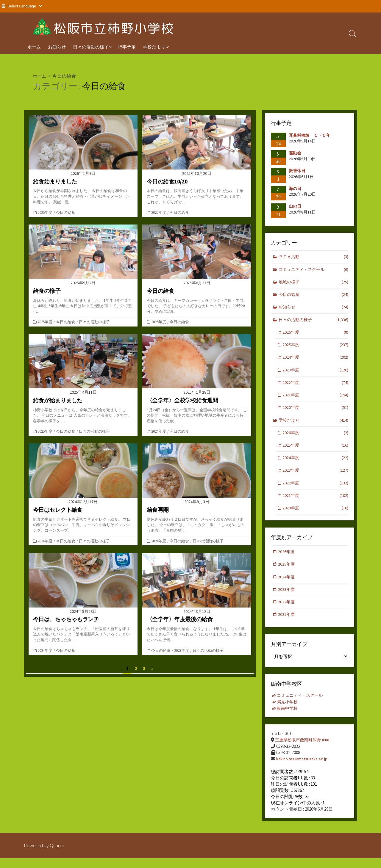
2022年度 (316, 387)
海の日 (295, 189)
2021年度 (316, 400)
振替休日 (299, 171)
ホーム (34, 47)
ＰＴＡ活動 (314, 257)
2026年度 (316, 335)
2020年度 (316, 413)
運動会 (295, 153)
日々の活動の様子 (91, 47)
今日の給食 (66, 212)
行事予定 (127, 47)
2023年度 (182, 650)
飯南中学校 (288, 718)
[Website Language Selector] (25, 6)
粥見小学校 (288, 712)
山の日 (295, 206)
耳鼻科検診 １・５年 (310, 135)
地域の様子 (314, 283)
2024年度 (159, 431)
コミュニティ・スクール (314, 270)
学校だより (154, 47)
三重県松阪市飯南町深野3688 (304, 750)
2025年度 (46, 212)
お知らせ (57, 47)
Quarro (57, 855)
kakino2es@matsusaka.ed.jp (302, 769)
